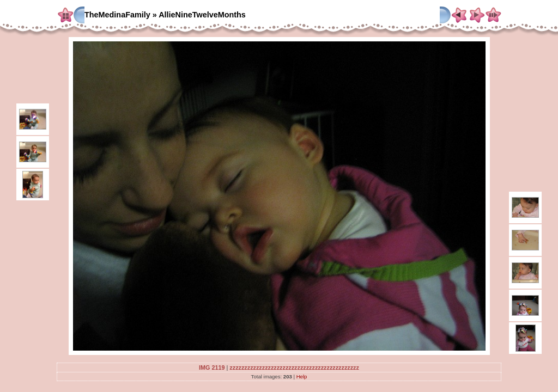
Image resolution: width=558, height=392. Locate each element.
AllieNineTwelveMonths (202, 15)
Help (302, 376)
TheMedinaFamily (117, 15)
